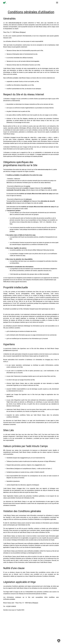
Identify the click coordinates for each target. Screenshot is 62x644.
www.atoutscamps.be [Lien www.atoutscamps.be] (44, 169)
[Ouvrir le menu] (57, 3)
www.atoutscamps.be (15, 23)
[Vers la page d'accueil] (5, 3)
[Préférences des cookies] (59, 641)
